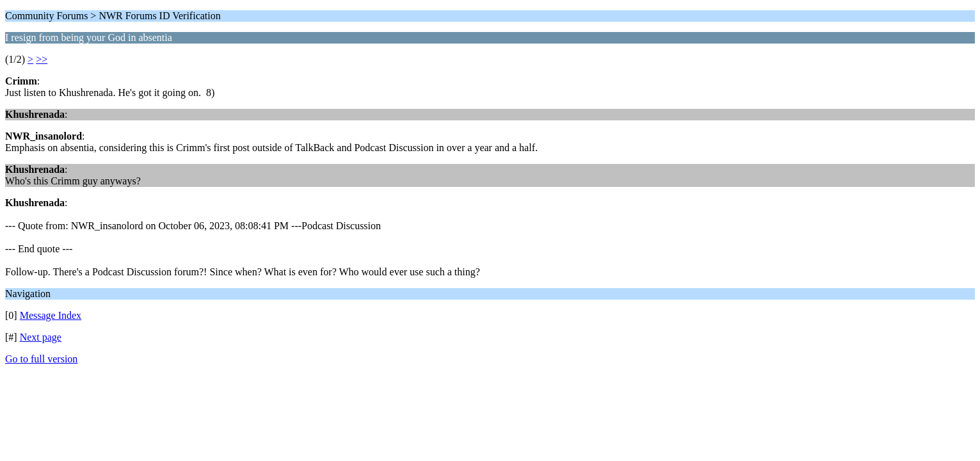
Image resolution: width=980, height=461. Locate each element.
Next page (41, 337)
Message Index (51, 315)
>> (42, 59)
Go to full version (41, 359)
